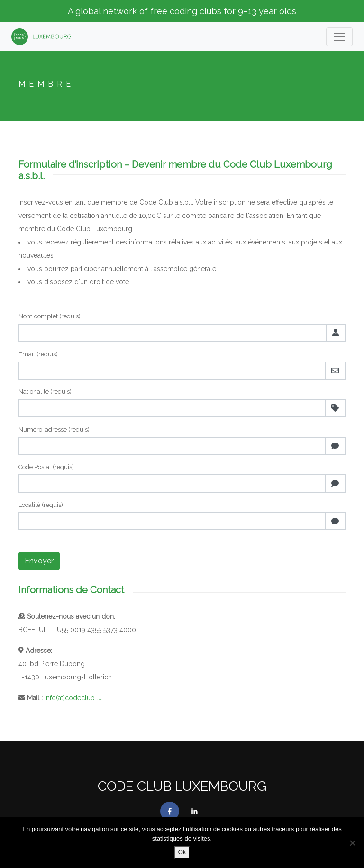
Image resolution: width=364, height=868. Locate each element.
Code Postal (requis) (46, 467)
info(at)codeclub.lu (73, 698)
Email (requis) (38, 354)
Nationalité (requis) (45, 392)
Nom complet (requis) (50, 316)
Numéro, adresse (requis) (54, 429)
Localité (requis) (41, 505)
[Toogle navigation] (339, 37)
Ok (182, 852)
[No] (352, 843)
